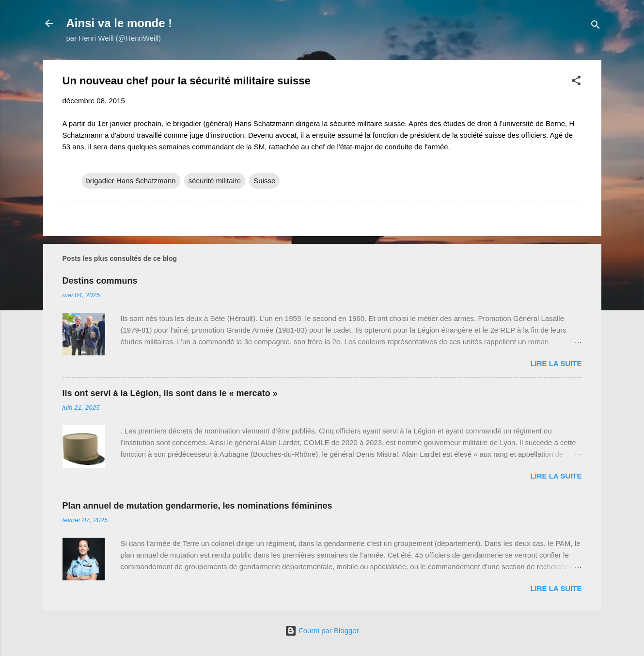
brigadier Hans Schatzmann (131, 181)
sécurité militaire (215, 181)
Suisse (264, 181)
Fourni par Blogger (322, 631)
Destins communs (100, 281)
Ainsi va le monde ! (119, 23)
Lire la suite (556, 363)
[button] (576, 82)
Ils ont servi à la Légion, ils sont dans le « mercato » (170, 393)
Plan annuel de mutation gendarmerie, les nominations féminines (197, 506)
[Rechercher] (596, 26)
